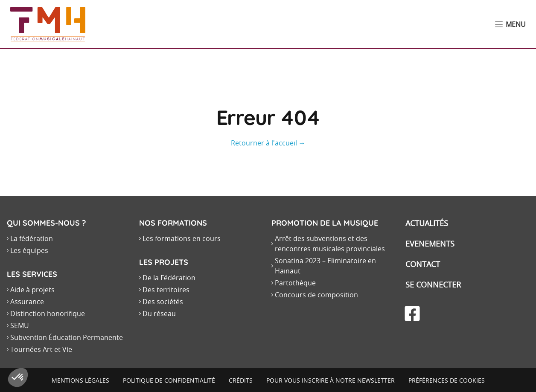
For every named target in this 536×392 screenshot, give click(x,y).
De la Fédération (169, 278)
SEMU (20, 325)
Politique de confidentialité (169, 380)
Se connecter (433, 285)
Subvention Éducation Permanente (67, 337)
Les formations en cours (182, 238)
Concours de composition (316, 295)
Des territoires (166, 290)
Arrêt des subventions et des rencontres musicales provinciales (330, 244)
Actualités (427, 223)
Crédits (241, 380)
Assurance (27, 302)
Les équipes (29, 250)
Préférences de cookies (447, 380)
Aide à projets (32, 290)
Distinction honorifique (48, 314)
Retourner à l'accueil (268, 143)
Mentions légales (80, 380)
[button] (18, 377)
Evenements (430, 244)
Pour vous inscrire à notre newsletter (331, 380)
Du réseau (159, 314)
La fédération (32, 238)
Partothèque (295, 283)
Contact (423, 264)
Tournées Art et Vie (41, 349)
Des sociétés (163, 302)
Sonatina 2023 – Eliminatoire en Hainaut (325, 266)
